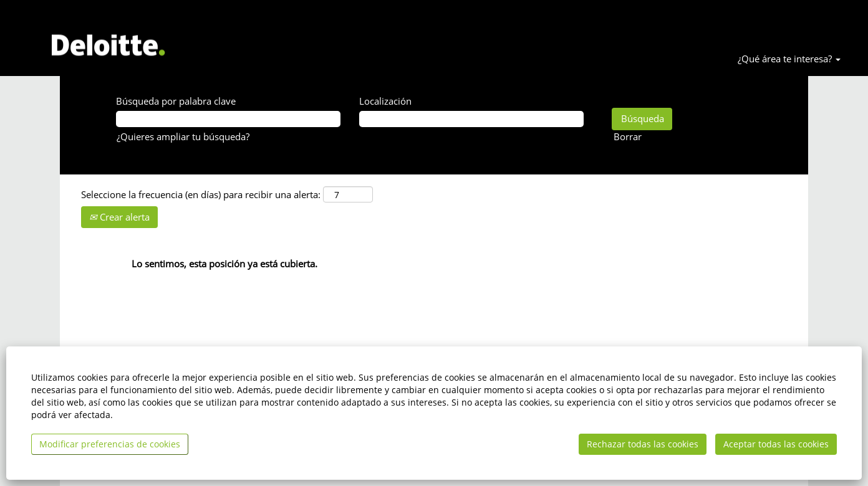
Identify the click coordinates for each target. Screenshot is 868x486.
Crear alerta (119, 217)
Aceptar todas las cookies (776, 444)
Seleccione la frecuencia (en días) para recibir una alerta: (201, 194)
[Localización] (471, 119)
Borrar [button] (628, 136)
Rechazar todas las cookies (643, 444)
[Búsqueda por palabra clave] (228, 119)
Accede (846, 16)
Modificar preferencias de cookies (110, 444)
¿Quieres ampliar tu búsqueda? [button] (183, 136)
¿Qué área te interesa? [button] (789, 59)
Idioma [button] (801, 16)
